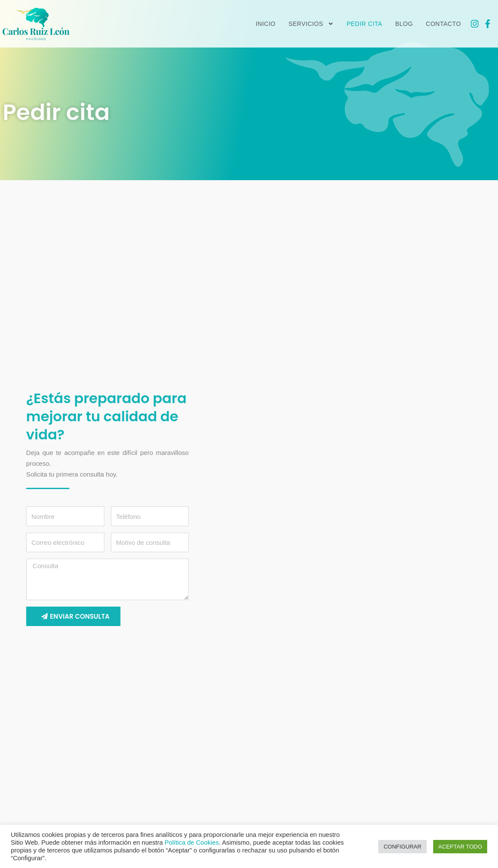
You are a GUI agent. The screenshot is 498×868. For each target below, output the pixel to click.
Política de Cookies (192, 843)
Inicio (265, 24)
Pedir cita (365, 24)
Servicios (311, 24)
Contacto (443, 24)
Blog (404, 24)
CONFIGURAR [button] (402, 847)
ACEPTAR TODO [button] (460, 847)
